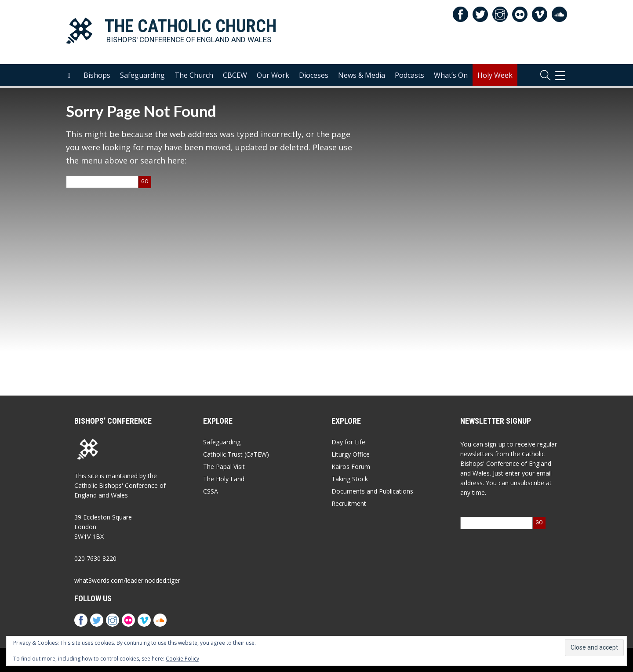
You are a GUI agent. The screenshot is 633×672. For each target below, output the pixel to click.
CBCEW (235, 75)
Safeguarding (142, 75)
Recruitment (349, 503)
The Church (194, 75)
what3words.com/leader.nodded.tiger (127, 580)
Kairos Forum (351, 467)
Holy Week (495, 75)
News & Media (362, 75)
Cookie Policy (182, 659)
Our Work (273, 75)
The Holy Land (224, 479)
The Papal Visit (224, 467)
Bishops (97, 75)
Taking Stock (350, 479)
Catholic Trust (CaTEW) (236, 454)
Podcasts (409, 75)
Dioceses (314, 75)
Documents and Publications (372, 491)
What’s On (451, 75)
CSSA (211, 491)
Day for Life (348, 442)
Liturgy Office (351, 454)
